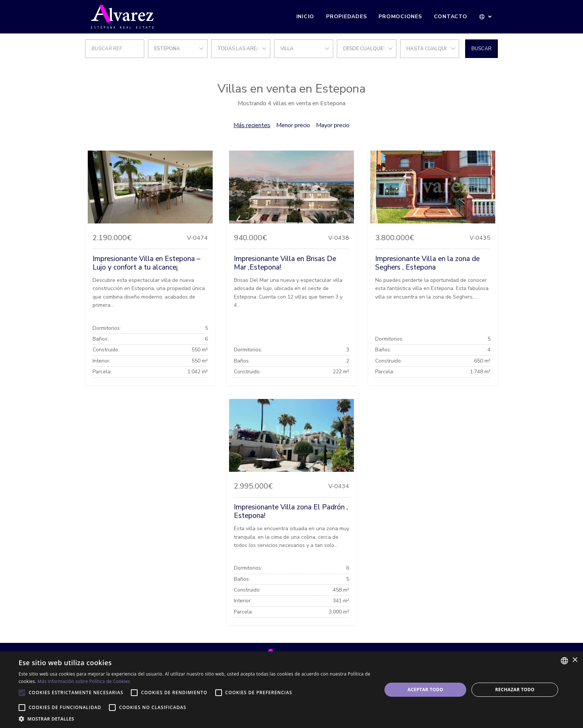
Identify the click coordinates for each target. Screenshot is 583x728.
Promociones (400, 17)
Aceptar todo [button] (425, 690)
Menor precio (293, 125)
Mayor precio (333, 125)
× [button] (575, 660)
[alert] (291, 690)
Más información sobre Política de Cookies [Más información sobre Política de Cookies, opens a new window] (84, 681)
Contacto (451, 17)
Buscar (481, 49)
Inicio (305, 17)
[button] (486, 17)
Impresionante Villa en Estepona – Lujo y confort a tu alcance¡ (146, 263)
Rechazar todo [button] (515, 690)
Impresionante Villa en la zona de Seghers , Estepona (427, 263)
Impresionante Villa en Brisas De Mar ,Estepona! (285, 263)
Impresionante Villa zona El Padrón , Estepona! (291, 511)
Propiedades (346, 17)
